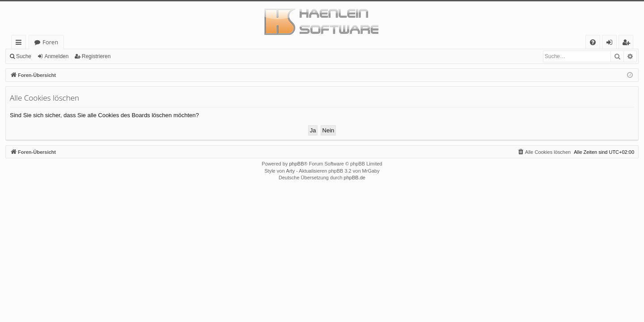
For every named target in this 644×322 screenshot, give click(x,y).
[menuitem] (593, 42)
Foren (50, 42)
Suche (24, 56)
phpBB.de (355, 178)
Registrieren (96, 56)
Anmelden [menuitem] (612, 44)
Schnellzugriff (20, 44)
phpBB (296, 164)
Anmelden (56, 56)
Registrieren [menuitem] (628, 44)
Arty (291, 171)
